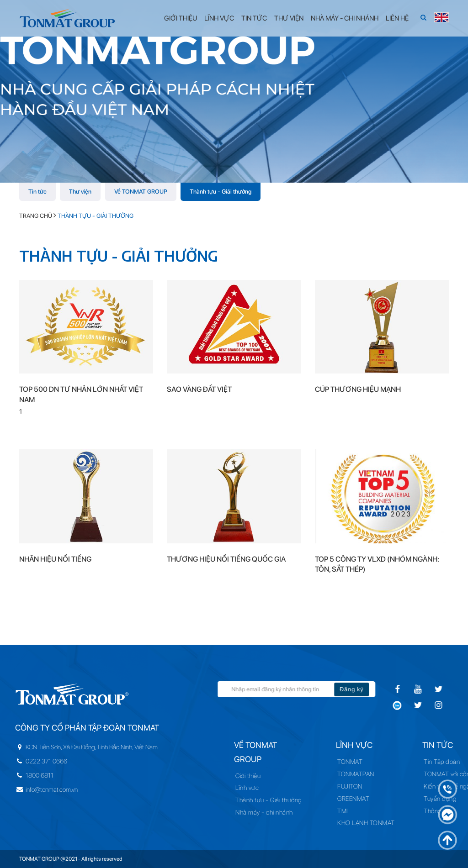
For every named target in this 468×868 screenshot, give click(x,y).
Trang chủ (36, 216)
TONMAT (351, 762)
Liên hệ (397, 18)
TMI (343, 811)
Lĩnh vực (219, 18)
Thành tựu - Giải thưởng (221, 192)
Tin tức (254, 18)
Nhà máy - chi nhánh (281, 812)
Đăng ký (382, 689)
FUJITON (351, 786)
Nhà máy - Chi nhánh (345, 18)
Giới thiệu (181, 18)
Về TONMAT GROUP (141, 192)
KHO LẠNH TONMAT (367, 823)
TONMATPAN (357, 774)
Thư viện (289, 18)
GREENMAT (354, 799)
